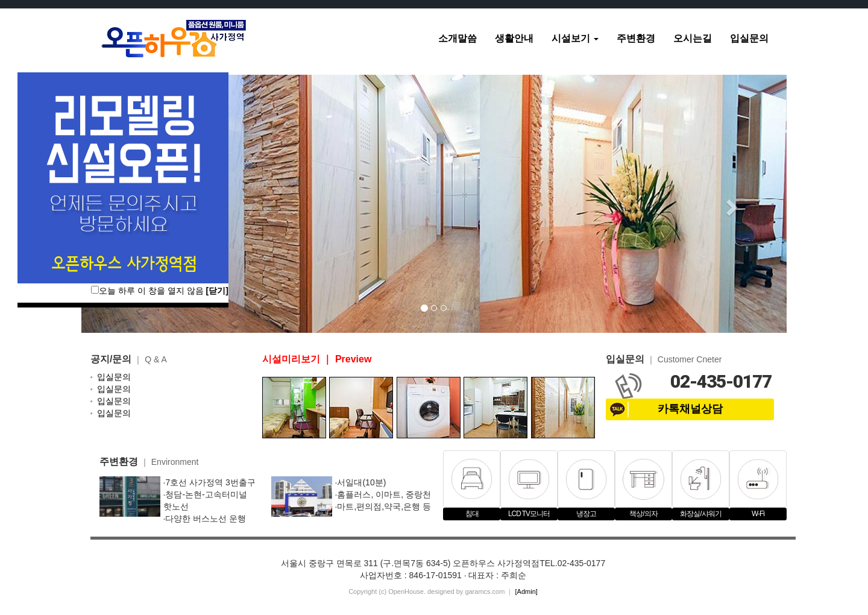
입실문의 (749, 38)
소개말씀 (458, 38)
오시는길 (693, 38)
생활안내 (514, 38)
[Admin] (527, 591)
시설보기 (575, 38)
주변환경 (636, 38)
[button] (734, 204)
